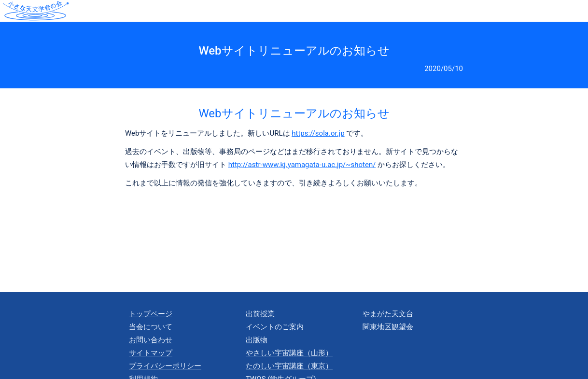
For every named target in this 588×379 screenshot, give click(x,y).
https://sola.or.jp (318, 133)
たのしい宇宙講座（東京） (289, 366)
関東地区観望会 (388, 327)
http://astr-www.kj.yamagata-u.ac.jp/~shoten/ (302, 165)
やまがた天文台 (388, 314)
